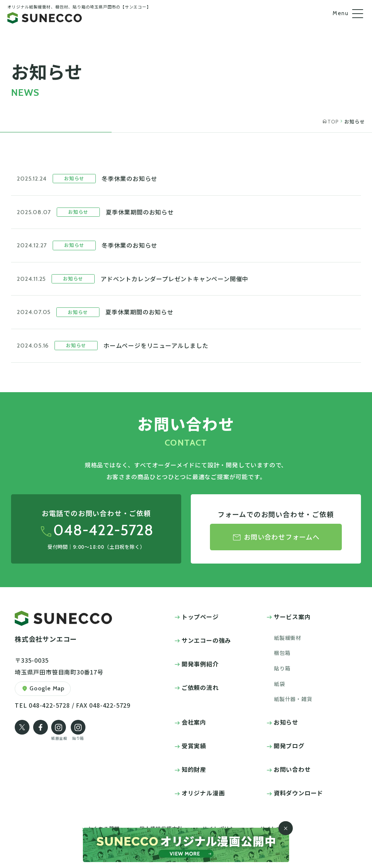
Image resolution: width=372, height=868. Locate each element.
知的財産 (194, 769)
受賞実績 (194, 746)
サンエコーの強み (206, 640)
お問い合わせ (292, 769)
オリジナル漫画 (203, 793)
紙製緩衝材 (288, 638)
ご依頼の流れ (200, 687)
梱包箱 (282, 653)
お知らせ (286, 722)
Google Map (43, 689)
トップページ (200, 617)
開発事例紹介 (200, 664)
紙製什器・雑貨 (293, 699)
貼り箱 (282, 668)
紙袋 (280, 684)
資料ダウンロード (298, 793)
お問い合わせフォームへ (276, 538)
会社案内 (194, 722)
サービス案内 (292, 617)
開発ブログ (289, 746)
